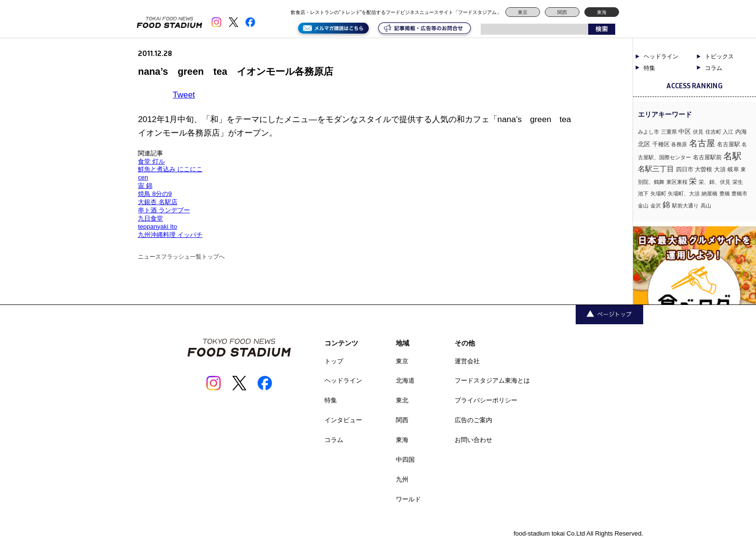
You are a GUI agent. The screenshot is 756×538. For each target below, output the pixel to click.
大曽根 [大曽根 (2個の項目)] (703, 169)
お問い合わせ (473, 440)
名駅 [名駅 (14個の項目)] (732, 156)
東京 (523, 12)
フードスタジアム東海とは (492, 380)
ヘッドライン (661, 56)
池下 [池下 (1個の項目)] (643, 193)
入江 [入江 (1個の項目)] (728, 132)
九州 (402, 479)
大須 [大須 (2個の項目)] (720, 169)
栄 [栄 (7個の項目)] (693, 181)
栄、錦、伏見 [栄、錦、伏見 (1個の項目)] (715, 182)
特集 (649, 68)
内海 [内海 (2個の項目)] (741, 132)
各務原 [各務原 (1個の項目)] (679, 144)
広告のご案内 (473, 420)
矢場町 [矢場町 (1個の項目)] (658, 193)
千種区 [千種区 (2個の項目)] (661, 144)
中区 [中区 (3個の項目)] (685, 131)
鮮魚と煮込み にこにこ (170, 169)
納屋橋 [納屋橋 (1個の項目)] (709, 193)
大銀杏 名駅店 (158, 202)
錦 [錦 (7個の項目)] (666, 205)
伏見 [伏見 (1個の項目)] (698, 132)
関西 (562, 12)
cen (143, 177)
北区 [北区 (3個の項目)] (644, 144)
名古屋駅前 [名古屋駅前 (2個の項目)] (707, 157)
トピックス (719, 56)
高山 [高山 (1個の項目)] (706, 206)
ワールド (408, 499)
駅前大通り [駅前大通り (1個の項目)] (685, 206)
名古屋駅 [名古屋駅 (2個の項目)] (729, 144)
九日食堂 (150, 218)
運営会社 (467, 361)
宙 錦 (145, 186)
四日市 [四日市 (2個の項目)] (685, 169)
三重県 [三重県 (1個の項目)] (669, 132)
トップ (334, 361)
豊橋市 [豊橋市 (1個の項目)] (739, 193)
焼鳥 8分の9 (155, 194)
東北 (402, 400)
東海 (602, 12)
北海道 (405, 380)
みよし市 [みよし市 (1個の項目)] (648, 132)
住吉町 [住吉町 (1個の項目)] (713, 132)
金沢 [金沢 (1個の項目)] (656, 206)
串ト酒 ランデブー (164, 210)
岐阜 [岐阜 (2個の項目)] (733, 169)
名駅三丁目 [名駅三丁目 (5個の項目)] (656, 169)
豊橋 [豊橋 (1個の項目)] (725, 193)
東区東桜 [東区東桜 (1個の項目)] (677, 182)
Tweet (184, 95)
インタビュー (343, 420)
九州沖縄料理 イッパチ (170, 235)
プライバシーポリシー (486, 400)
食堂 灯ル (151, 161)
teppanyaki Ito (157, 227)
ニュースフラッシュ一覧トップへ (181, 257)
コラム (714, 68)
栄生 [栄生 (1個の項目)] (738, 182)
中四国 (405, 460)
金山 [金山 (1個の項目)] (643, 206)
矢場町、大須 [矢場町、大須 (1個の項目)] (684, 193)
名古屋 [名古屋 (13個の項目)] (702, 143)
